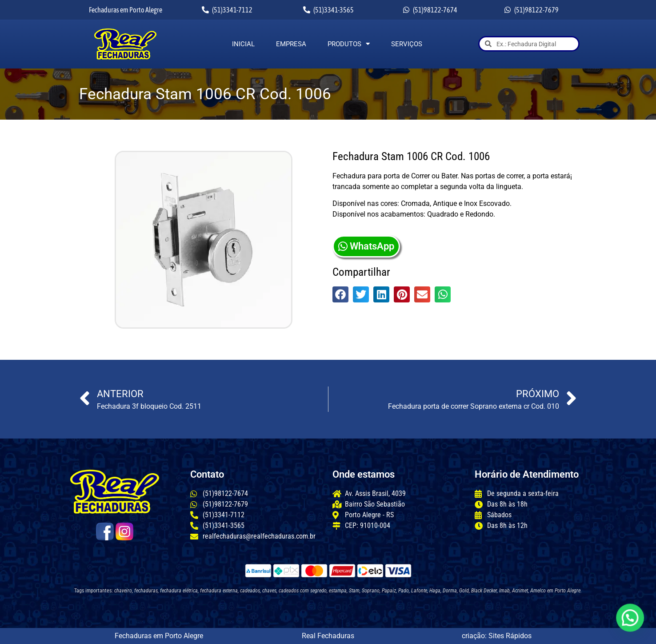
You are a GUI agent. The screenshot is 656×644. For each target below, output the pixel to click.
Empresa (291, 44)
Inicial (243, 44)
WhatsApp (366, 246)
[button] (340, 294)
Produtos (349, 44)
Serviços (407, 44)
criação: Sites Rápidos (497, 636)
